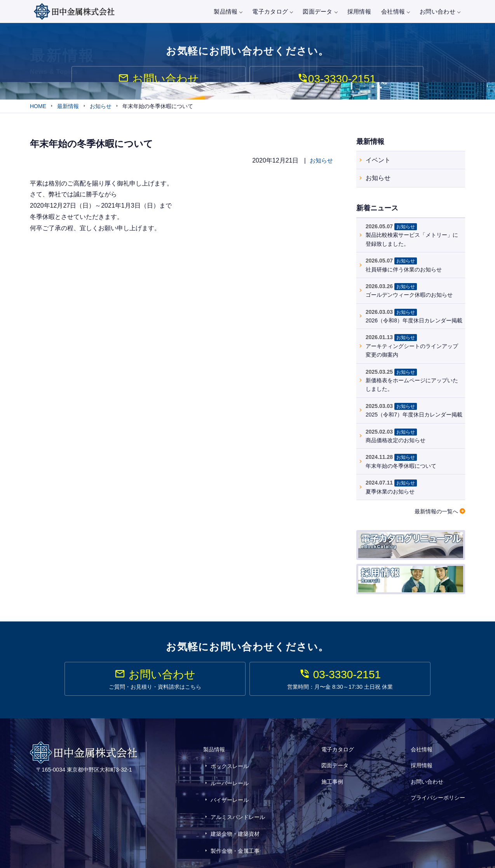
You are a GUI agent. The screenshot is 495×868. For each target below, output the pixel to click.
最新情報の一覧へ (436, 513)
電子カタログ (272, 11)
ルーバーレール (230, 777)
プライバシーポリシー (438, 786)
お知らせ (321, 162)
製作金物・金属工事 (235, 822)
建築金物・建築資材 (235, 811)
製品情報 (228, 11)
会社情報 (395, 11)
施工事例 (332, 775)
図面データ (320, 11)
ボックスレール (230, 765)
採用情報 (359, 11)
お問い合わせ (440, 11)
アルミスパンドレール (238, 799)
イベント (378, 161)
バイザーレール (230, 788)
